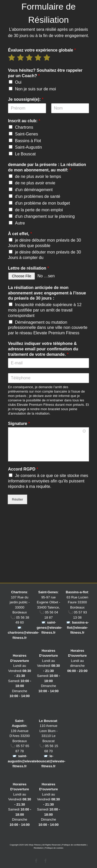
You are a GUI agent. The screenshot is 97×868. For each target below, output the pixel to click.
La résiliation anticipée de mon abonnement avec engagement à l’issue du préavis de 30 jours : (47, 293)
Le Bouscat (25, 154)
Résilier (17, 499)
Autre (20, 223)
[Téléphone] (48, 378)
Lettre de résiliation (28, 268)
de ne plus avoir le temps (38, 176)
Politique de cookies (54, 848)
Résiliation (38, 848)
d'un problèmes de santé (38, 196)
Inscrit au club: (24, 121)
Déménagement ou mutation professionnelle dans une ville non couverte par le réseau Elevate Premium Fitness (48, 328)
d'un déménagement (34, 190)
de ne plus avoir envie (35, 183)
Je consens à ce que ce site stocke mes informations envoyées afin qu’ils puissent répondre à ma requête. (48, 481)
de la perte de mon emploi (39, 210)
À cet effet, (20, 234)
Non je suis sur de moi (35, 89)
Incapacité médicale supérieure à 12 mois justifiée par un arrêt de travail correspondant (45, 310)
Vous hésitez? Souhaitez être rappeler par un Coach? (45, 73)
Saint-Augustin (28, 147)
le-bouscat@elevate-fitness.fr (51, 761)
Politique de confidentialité (74, 845)
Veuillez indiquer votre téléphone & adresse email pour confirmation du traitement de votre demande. (43, 349)
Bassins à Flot (28, 141)
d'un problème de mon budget (42, 203)
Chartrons (24, 127)
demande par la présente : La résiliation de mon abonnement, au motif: (47, 167)
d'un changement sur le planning (45, 216)
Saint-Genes (27, 134)
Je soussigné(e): (26, 99)
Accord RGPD (23, 469)
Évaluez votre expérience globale (42, 50)
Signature (19, 424)
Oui (18, 82)
